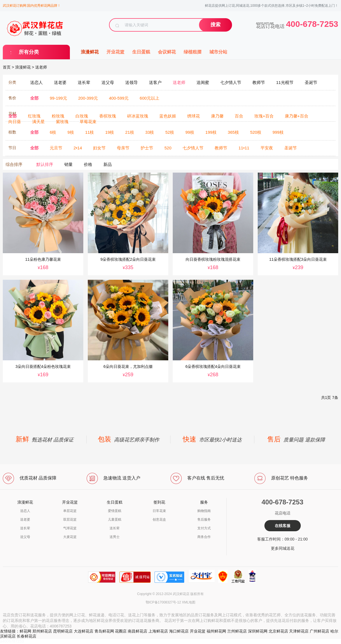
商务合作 (204, 537)
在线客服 (283, 526)
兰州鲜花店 (237, 631)
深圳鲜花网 (258, 631)
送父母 (25, 537)
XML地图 (189, 602)
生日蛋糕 (141, 52)
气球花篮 (70, 528)
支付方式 (204, 528)
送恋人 (25, 511)
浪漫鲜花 (90, 52)
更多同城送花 (283, 548)
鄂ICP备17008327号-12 (163, 602)
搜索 (216, 25)
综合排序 (14, 164)
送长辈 (25, 528)
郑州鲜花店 (42, 631)
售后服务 (204, 520)
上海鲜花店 (158, 631)
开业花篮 (115, 52)
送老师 (41, 67)
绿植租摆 (193, 52)
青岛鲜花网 (104, 631)
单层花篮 (70, 511)
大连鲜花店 (84, 631)
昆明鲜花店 (63, 631)
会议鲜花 (167, 52)
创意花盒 (159, 520)
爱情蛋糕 (115, 511)
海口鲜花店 (179, 631)
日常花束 (159, 511)
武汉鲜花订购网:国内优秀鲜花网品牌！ (32, 6)
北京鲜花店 (278, 631)
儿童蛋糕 (115, 520)
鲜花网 (25, 631)
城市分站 (218, 52)
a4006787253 (12, 641)
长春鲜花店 (27, 636)
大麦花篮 (70, 537)
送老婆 (25, 520)
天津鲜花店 (299, 631)
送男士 (115, 537)
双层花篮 (70, 520)
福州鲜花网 (216, 631)
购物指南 (204, 511)
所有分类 (29, 52)
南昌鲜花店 (138, 631)
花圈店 (121, 631)
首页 (7, 67)
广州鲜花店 (319, 631)
